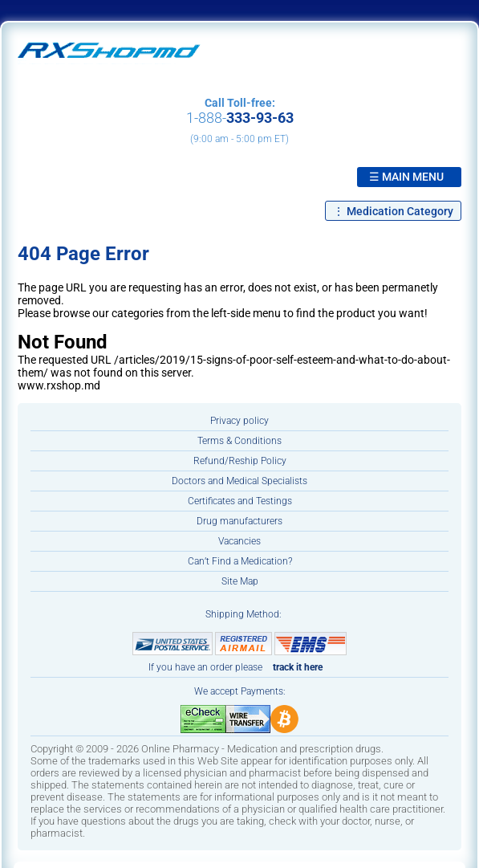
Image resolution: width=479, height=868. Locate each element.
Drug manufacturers (239, 521)
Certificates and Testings (240, 501)
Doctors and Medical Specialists (239, 481)
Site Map (240, 581)
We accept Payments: (240, 691)
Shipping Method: (244, 614)
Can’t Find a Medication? (240, 561)
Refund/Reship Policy (240, 461)
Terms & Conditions (239, 441)
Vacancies (239, 541)
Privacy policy (239, 421)
